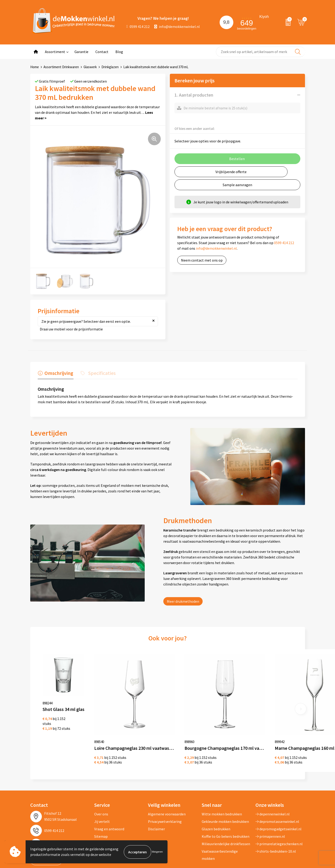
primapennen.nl (270, 811)
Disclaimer (156, 804)
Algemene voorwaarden (167, 789)
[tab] (55, 374)
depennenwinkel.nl (273, 789)
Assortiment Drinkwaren (61, 67)
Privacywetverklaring (165, 796)
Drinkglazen (110, 67)
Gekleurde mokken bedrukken (225, 796)
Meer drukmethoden (183, 601)
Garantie (81, 52)
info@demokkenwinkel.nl (177, 27)
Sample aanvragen (237, 185)
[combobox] (261, 52)
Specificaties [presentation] (101, 373)
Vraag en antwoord (109, 804)
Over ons (101, 789)
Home (35, 67)
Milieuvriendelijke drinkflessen (226, 818)
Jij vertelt (102, 796)
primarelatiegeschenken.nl (279, 818)
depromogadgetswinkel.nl (278, 804)
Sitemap (101, 811)
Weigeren (157, 852)
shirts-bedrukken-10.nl (276, 826)
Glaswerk (90, 67)
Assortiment (55, 52)
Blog (119, 52)
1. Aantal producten (194, 95)
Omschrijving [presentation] (59, 373)
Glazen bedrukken (216, 804)
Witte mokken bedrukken (222, 789)
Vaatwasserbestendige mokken (220, 829)
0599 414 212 (138, 27)
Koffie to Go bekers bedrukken (226, 811)
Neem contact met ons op (202, 260)
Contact (102, 52)
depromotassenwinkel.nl (277, 796)
